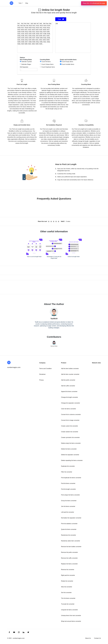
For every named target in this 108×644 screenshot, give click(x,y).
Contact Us (97, 638)
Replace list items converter (69, 564)
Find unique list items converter (70, 495)
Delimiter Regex (26, 64)
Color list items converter (69, 409)
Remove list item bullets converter (71, 547)
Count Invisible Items (68, 64)
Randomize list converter (69, 535)
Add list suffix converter (68, 386)
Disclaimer (42, 374)
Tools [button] (20, 3)
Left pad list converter (68, 512)
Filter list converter (67, 472)
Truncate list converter (68, 604)
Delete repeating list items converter (72, 460)
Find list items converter (68, 483)
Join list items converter (68, 506)
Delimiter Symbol (27, 62)
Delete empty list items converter (71, 443)
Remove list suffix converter (69, 558)
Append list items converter (69, 392)
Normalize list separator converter (71, 518)
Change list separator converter (70, 403)
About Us (88, 638)
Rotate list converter (67, 581)
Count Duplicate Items (48, 67)
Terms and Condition (46, 369)
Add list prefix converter (68, 380)
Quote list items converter (69, 529)
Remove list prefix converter (69, 552)
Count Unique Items (47, 64)
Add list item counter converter (70, 374)
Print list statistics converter (69, 524)
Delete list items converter (69, 449)
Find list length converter (68, 489)
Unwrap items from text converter (71, 615)
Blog (27, 3)
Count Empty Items (67, 62)
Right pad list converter (68, 575)
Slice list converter (67, 587)
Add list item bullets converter (70, 369)
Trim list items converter (68, 598)
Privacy (42, 380)
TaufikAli (54, 319)
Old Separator (24, 67)
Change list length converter (69, 397)
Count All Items (46, 62)
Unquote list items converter (69, 610)
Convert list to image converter (70, 420)
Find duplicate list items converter (71, 478)
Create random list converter (70, 432)
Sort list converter (66, 593)
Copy (61, 19)
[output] (73, 38)
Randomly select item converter (71, 541)
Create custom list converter (69, 426)
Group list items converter (69, 501)
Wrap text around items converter (71, 621)
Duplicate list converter (68, 466)
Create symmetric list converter (70, 437)
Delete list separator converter (70, 455)
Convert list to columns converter (71, 414)
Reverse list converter (68, 570)
